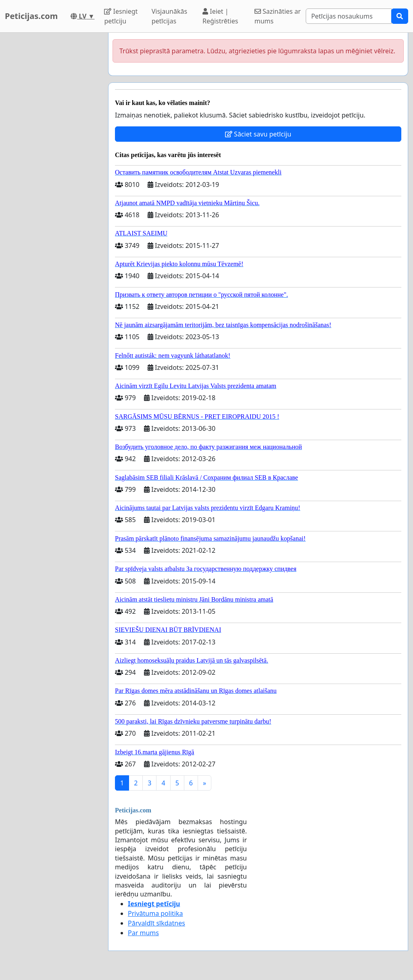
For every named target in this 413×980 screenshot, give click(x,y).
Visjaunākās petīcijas (169, 16)
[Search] (349, 16)
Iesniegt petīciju (121, 16)
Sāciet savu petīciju (258, 134)
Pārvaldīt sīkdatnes (156, 923)
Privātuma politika (155, 913)
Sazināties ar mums (278, 16)
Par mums (143, 933)
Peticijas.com (31, 16)
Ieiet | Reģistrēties (220, 16)
